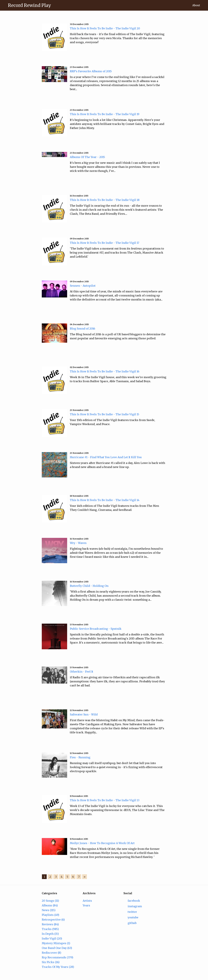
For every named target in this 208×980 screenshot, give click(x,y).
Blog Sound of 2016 (83, 329)
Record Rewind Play (30, 5)
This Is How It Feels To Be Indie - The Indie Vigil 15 (105, 414)
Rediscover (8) (51, 953)
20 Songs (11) (50, 901)
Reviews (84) (50, 924)
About (196, 5)
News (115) (49, 910)
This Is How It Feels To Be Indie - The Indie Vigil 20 (105, 28)
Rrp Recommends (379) (57, 957)
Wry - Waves (78, 543)
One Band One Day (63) (57, 948)
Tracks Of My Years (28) (58, 967)
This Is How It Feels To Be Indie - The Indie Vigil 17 (105, 243)
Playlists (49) (50, 915)
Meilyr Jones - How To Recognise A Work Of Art (102, 843)
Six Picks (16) (51, 962)
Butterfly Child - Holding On (89, 586)
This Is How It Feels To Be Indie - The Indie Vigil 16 (105, 371)
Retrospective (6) (53, 920)
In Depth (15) (50, 934)
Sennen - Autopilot (83, 286)
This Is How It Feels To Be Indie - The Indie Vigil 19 (105, 114)
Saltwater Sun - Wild (84, 714)
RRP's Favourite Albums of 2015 (91, 71)
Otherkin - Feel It (82, 672)
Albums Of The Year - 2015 (87, 157)
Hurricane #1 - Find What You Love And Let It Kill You (106, 457)
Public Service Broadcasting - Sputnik (96, 629)
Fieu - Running (80, 757)
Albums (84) (50, 905)
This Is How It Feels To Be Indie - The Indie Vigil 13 (105, 800)
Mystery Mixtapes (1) (56, 943)
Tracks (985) (50, 929)
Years (86, 905)
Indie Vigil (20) (52, 938)
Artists (87, 901)
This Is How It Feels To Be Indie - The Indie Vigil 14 (105, 500)
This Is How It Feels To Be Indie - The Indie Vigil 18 (105, 200)
